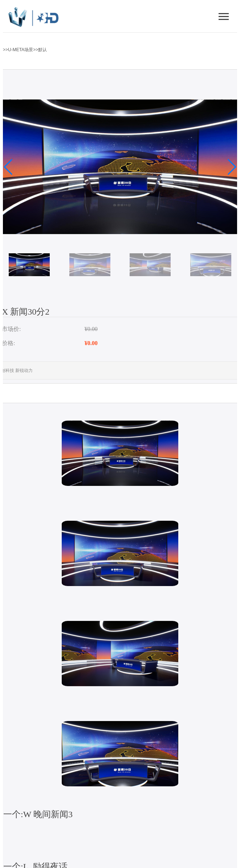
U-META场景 (21, 50)
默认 (42, 50)
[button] (9, 167)
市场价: (11, 329)
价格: (8, 343)
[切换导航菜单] (224, 16)
